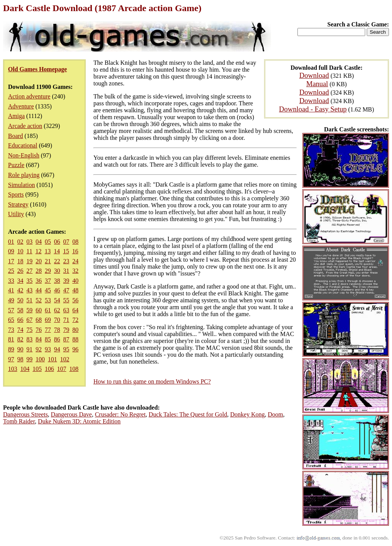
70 (57, 320)
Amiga (16, 116)
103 (13, 369)
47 (66, 290)
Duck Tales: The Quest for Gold (188, 414)
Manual (317, 84)
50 (20, 300)
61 (48, 310)
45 (48, 290)
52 (39, 300)
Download (314, 75)
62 (57, 310)
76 (39, 330)
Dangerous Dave (71, 414)
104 (25, 369)
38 (57, 281)
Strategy (18, 204)
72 (75, 320)
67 (29, 320)
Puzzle (16, 165)
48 (75, 290)
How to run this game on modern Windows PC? (152, 381)
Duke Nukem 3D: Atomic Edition (79, 421)
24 (75, 261)
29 (48, 271)
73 (11, 330)
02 (20, 242)
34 (20, 281)
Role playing (24, 175)
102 (65, 359)
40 (75, 281)
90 (20, 349)
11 (29, 251)
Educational (23, 145)
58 (20, 310)
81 (11, 339)
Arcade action (25, 126)
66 (20, 320)
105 (37, 369)
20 (39, 261)
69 (48, 320)
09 (11, 251)
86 (57, 339)
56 (75, 300)
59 (29, 310)
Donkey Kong (247, 414)
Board (16, 136)
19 (29, 261)
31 (66, 271)
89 (11, 349)
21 (48, 261)
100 (40, 359)
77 (48, 330)
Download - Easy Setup (313, 109)
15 (66, 251)
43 (29, 290)
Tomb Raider (19, 421)
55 (66, 300)
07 (66, 242)
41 (11, 290)
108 (74, 369)
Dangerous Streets (25, 414)
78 (57, 330)
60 (39, 310)
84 (39, 339)
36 (39, 281)
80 (75, 330)
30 (57, 271)
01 (11, 242)
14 (57, 251)
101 (52, 359)
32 (75, 271)
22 (57, 261)
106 (49, 369)
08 (75, 242)
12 (38, 251)
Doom (275, 414)
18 (20, 261)
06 (57, 242)
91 (29, 349)
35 (29, 281)
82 (20, 339)
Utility (16, 214)
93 (48, 349)
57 (11, 310)
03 (29, 242)
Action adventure (29, 96)
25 (11, 271)
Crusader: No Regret (120, 414)
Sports (16, 194)
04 (39, 242)
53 (48, 300)
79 (66, 330)
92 (39, 349)
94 (57, 349)
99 (29, 359)
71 (66, 320)
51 (29, 300)
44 (39, 290)
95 (66, 349)
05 (48, 242)
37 (48, 281)
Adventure (21, 106)
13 (47, 251)
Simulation (21, 185)
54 (57, 300)
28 (39, 271)
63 (66, 310)
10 (20, 251)
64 (75, 310)
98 (20, 359)
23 (66, 261)
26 (20, 271)
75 (29, 330)
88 (75, 339)
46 (57, 290)
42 (20, 290)
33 (11, 281)
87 (66, 339)
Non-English (24, 155)
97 (11, 359)
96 (75, 349)
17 (11, 261)
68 (39, 320)
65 (11, 320)
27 (29, 271)
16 (75, 251)
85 (48, 339)
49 (11, 300)
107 (62, 369)
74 (20, 330)
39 (66, 281)
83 (29, 339)
